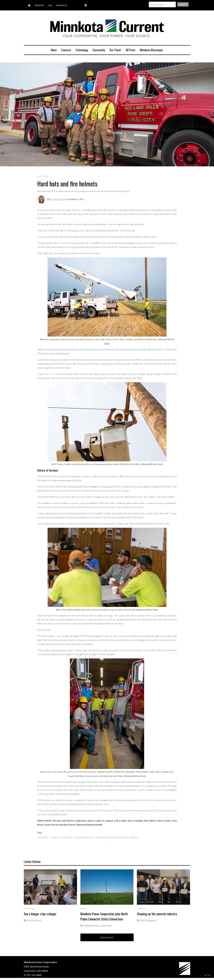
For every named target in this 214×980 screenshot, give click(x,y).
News (54, 50)
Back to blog (107, 937)
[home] (107, 29)
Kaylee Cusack (58, 199)
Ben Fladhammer (149, 920)
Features (66, 50)
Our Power (115, 50)
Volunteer (134, 837)
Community (99, 50)
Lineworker (66, 837)
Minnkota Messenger (152, 50)
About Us (39, 5)
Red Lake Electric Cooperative (112, 837)
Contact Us (62, 5)
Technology (82, 50)
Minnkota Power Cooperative (98, 925)
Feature (54, 837)
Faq (50, 5)
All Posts (131, 50)
